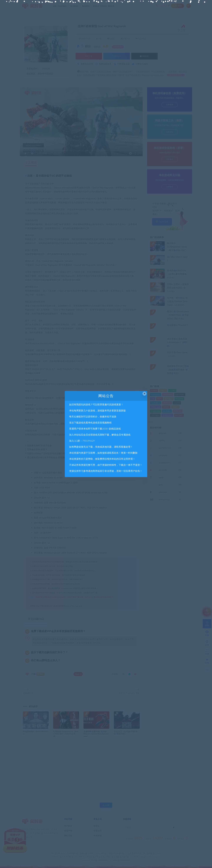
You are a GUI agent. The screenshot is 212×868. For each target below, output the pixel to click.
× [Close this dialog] (144, 393)
